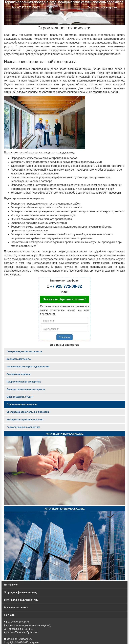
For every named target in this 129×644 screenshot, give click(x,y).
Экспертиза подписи (18, 374)
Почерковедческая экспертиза (24, 351)
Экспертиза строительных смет (25, 419)
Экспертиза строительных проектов (28, 412)
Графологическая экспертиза (24, 382)
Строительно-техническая (22, 404)
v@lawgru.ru (25, 639)
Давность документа (19, 359)
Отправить (64, 337)
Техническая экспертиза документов (28, 367)
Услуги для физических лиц (65, 434)
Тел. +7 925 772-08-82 (18, 622)
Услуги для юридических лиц (64, 509)
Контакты (10, 615)
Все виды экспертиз (16, 607)
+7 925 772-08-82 (66, 286)
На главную (11, 585)
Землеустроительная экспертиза (26, 389)
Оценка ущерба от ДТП (20, 397)
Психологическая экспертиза (23, 427)
